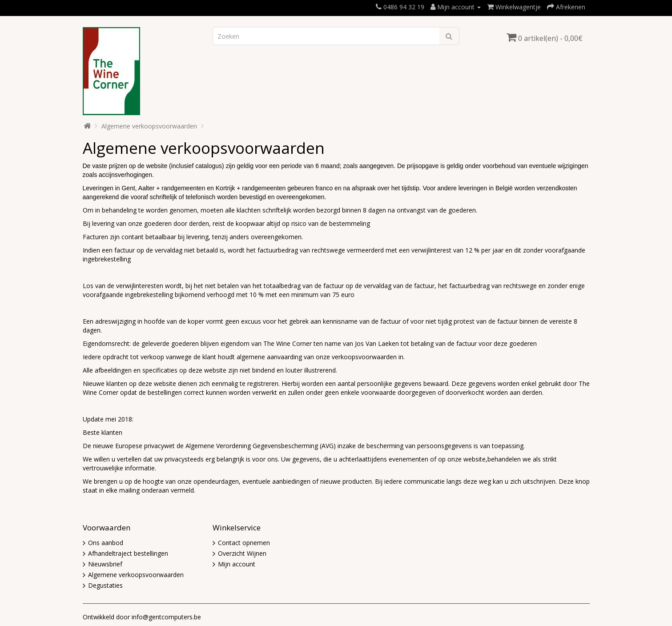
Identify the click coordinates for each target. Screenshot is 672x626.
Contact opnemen (244, 543)
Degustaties (105, 585)
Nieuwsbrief (105, 564)
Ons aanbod (106, 543)
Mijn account (237, 564)
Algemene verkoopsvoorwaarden (149, 126)
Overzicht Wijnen (242, 553)
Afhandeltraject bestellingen (128, 553)
